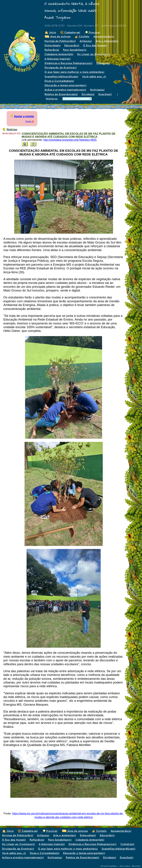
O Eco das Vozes (95, 45)
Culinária (103, 63)
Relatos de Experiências (61, 94)
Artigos (86, 41)
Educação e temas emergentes (65, 85)
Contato (82, 36)
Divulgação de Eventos (60, 68)
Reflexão (52, 50)
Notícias (97, 90)
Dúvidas (88, 94)
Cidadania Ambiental (59, 54)
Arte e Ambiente (107, 41)
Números (52, 99)
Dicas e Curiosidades (59, 81)
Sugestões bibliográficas (61, 76)
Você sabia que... (94, 76)
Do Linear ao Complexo (94, 54)
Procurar (92, 32)
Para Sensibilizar (75, 50)
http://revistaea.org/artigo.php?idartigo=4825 (70, 140)
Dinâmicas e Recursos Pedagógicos (68, 63)
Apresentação (104, 36)
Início (50, 32)
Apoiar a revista (24, 116)
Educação (72, 45)
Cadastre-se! (70, 32)
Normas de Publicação (60, 41)
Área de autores (57, 36)
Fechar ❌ (30, 121)
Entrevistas (52, 45)
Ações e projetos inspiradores (65, 90)
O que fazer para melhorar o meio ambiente (74, 72)
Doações (105, 94)
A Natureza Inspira (57, 59)
